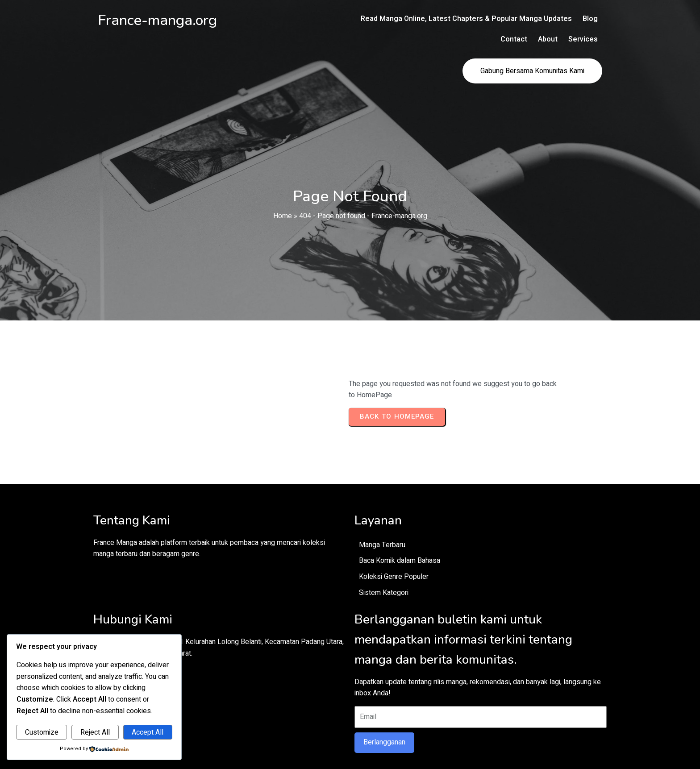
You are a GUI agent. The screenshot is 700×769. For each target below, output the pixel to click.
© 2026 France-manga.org (350, 742)
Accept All (148, 732)
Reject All (95, 732)
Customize (42, 732)
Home (283, 188)
